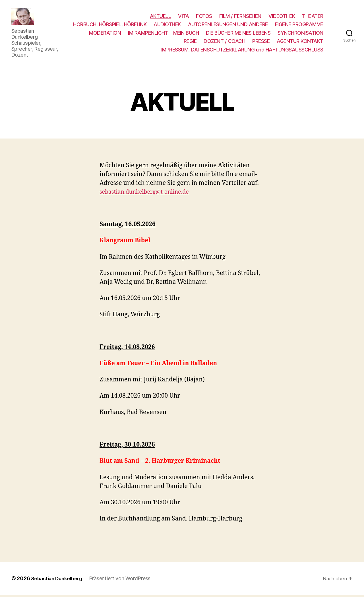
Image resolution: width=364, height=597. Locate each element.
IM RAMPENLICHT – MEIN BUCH (216, 34)
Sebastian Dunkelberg (58, 581)
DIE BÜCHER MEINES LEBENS (291, 34)
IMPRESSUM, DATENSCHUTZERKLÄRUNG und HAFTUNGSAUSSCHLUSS (242, 51)
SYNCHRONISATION (154, 43)
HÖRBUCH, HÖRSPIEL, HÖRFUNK (165, 26)
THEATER (313, 17)
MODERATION (158, 34)
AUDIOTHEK (223, 26)
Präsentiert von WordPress (123, 581)
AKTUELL (161, 17)
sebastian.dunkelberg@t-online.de (148, 194)
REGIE (190, 43)
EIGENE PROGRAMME (111, 34)
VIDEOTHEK (282, 17)
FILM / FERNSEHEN (240, 17)
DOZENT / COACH (224, 43)
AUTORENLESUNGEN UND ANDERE (283, 26)
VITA (183, 17)
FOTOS (204, 17)
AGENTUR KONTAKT (300, 43)
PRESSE (261, 43)
